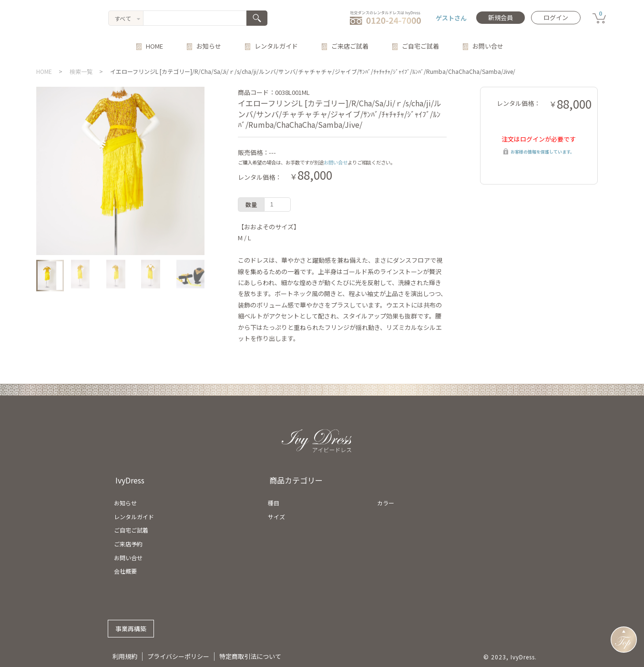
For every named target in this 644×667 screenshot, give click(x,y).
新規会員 (501, 17)
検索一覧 (81, 71)
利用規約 (125, 656)
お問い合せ (488, 46)
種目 (274, 503)
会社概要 (125, 571)
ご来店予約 (128, 544)
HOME (154, 46)
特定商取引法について (250, 656)
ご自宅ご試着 (420, 46)
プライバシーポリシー (178, 656)
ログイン (556, 17)
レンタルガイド (276, 46)
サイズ (276, 517)
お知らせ (209, 46)
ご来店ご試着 (350, 46)
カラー (386, 503)
